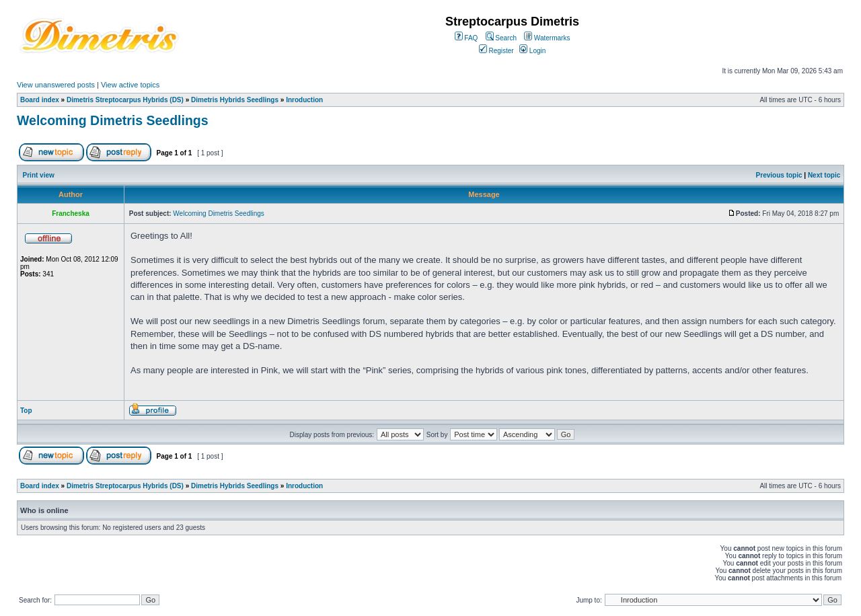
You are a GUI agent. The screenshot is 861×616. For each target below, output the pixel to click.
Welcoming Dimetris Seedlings (113, 120)
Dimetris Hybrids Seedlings (235, 100)
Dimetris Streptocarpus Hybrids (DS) (125, 100)
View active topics (130, 85)
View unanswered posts (56, 85)
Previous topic (779, 175)
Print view (39, 175)
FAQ (466, 38)
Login (532, 51)
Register (496, 51)
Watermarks (547, 38)
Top (26, 411)
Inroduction (304, 100)
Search (501, 38)
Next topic (824, 175)
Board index (40, 100)
